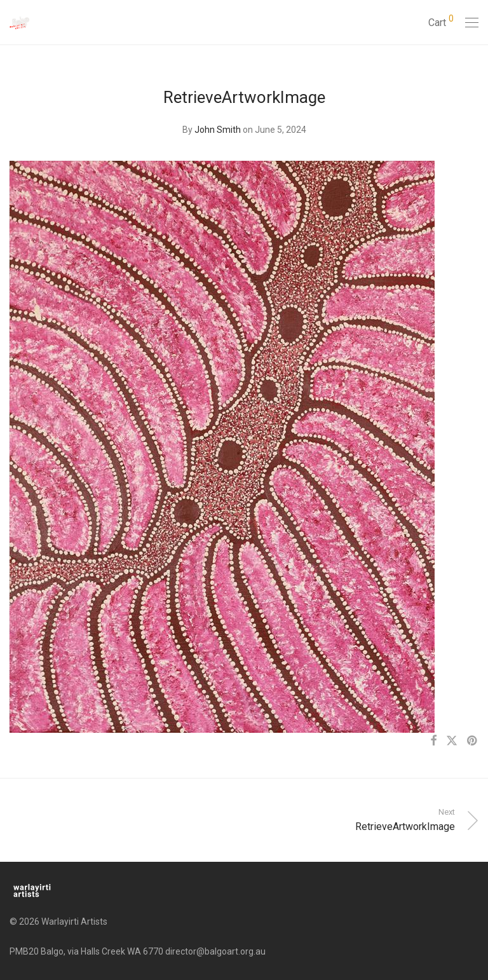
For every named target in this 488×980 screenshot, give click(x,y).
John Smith (218, 130)
